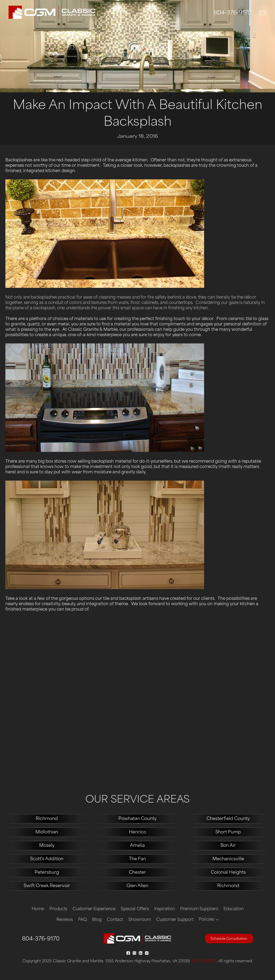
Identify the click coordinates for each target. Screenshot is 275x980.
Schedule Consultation (229, 939)
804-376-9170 (233, 13)
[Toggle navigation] (263, 13)
